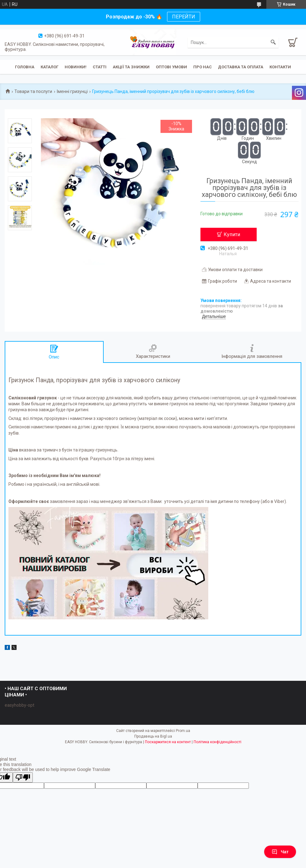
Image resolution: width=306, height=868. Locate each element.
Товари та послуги (33, 91)
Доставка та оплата (241, 67)
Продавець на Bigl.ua (153, 736)
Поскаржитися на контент (168, 742)
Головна (25, 67)
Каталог (49, 67)
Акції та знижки (131, 67)
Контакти (280, 67)
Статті (100, 67)
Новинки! (76, 67)
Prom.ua (183, 731)
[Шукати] (273, 42)
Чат (280, 852)
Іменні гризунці (72, 91)
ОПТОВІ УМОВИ (171, 67)
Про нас (202, 67)
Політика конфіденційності (217, 742)
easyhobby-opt (20, 705)
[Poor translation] (23, 777)
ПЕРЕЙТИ (184, 17)
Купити (232, 234)
